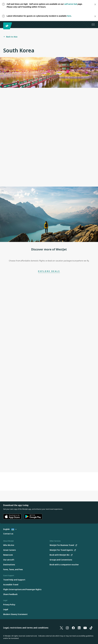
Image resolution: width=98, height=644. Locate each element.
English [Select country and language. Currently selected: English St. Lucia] (10, 529)
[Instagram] (67, 628)
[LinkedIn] (79, 628)
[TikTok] (91, 628)
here (69, 16)
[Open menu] (93, 25)
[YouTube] (85, 628)
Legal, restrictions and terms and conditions (26, 628)
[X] (61, 628)
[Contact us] (8, 534)
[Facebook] (73, 628)
